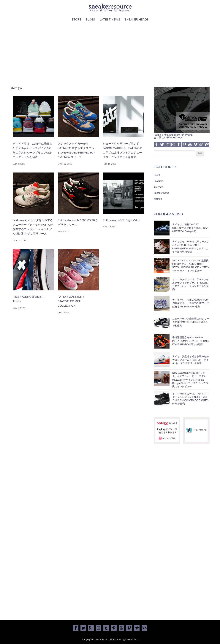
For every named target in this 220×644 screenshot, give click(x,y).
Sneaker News (162, 193)
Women (158, 199)
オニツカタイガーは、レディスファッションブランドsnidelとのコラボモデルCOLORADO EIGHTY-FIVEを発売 (190, 399)
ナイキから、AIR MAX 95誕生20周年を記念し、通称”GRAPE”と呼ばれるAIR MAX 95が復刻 (191, 303)
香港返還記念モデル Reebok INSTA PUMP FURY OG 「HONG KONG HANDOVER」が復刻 (191, 341)
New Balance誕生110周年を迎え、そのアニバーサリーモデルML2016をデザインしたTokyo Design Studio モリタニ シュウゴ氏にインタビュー (190, 380)
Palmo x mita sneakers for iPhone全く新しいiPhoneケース (182, 135)
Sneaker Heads (137, 19)
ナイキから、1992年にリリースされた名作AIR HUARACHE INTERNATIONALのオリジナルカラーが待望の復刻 (191, 247)
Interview (159, 187)
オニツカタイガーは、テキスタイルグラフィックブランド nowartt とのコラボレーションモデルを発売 (190, 284)
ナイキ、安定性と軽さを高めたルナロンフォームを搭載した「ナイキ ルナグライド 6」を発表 (190, 360)
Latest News (110, 19)
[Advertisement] (110, 54)
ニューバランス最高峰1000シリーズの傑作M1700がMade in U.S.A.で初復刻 (191, 322)
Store (76, 19)
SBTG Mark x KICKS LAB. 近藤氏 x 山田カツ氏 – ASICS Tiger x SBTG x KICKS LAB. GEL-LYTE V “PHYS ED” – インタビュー (191, 266)
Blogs (90, 19)
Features (158, 181)
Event (157, 175)
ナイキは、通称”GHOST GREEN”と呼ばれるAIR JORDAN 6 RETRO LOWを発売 (190, 228)
